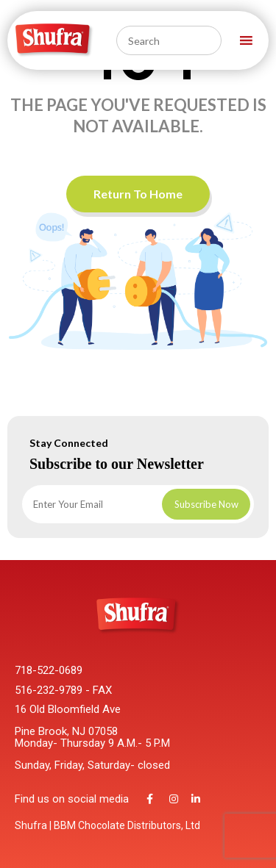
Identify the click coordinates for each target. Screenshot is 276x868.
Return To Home (138, 194)
